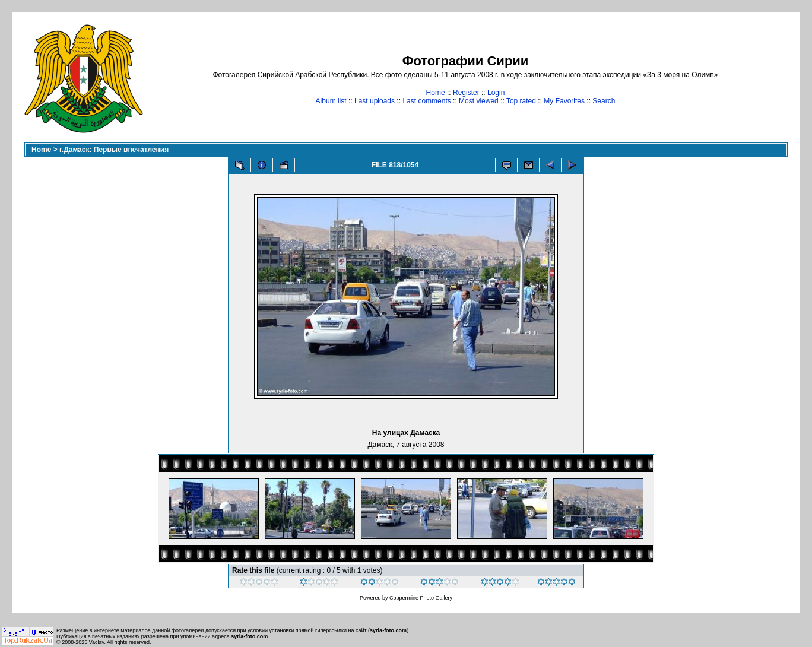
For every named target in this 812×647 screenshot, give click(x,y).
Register (466, 93)
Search (604, 101)
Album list (331, 101)
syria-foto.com (388, 630)
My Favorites (564, 101)
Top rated (521, 101)
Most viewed (479, 101)
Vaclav (97, 642)
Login (496, 93)
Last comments (426, 101)
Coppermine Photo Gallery (421, 598)
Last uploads (375, 101)
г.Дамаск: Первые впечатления (114, 150)
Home (436, 93)
